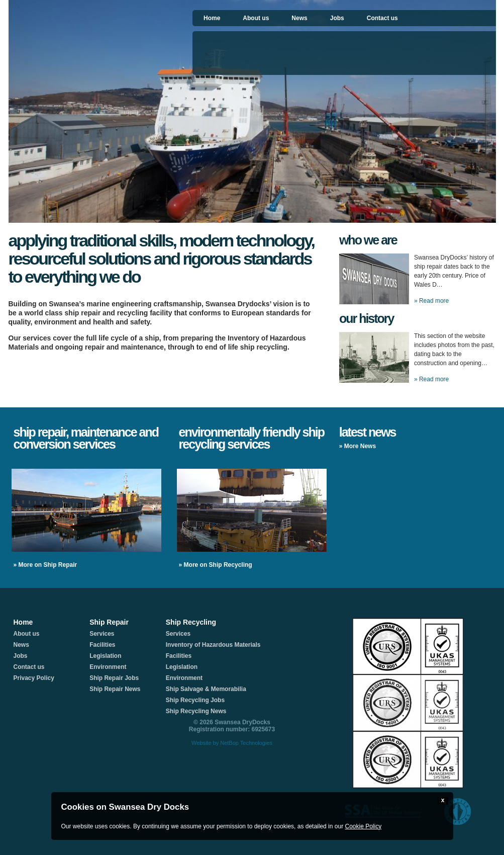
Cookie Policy (363, 826)
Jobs (337, 18)
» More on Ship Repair (45, 565)
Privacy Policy (34, 678)
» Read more (431, 301)
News (299, 18)
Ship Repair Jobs (114, 678)
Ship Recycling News (196, 711)
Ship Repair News (115, 689)
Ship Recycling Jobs (195, 700)
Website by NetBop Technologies (232, 743)
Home (212, 18)
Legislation (105, 656)
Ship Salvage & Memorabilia (206, 689)
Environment (108, 667)
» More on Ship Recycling (216, 565)
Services (102, 634)
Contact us (382, 18)
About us (256, 18)
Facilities (102, 645)
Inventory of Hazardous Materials (213, 645)
